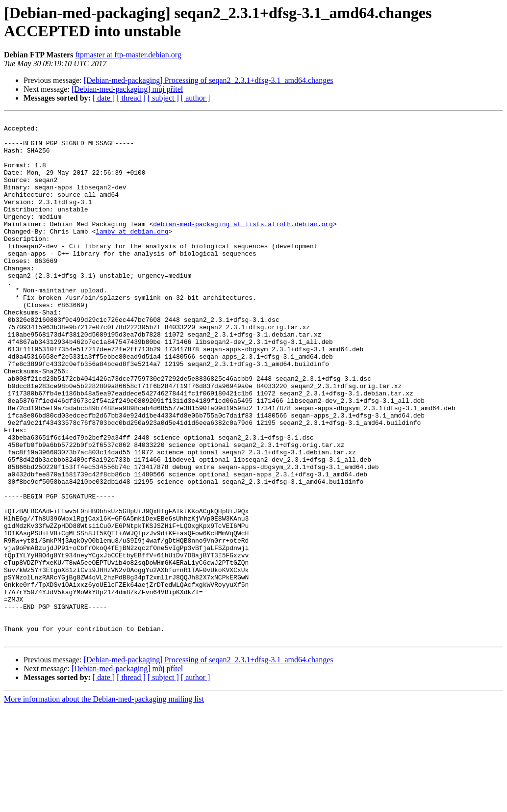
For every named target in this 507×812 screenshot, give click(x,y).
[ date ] (104, 98)
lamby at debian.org (132, 255)
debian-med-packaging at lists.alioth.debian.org (243, 246)
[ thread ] (131, 98)
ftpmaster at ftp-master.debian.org (128, 55)
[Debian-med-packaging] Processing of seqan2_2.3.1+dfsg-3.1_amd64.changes (209, 80)
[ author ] (196, 98)
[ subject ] (163, 98)
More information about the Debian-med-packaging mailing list (104, 803)
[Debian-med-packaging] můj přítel (127, 89)
